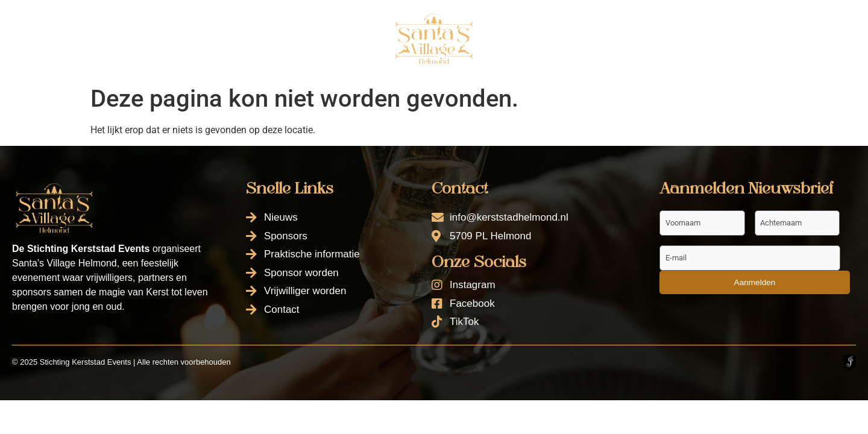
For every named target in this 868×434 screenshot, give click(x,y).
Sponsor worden (546, 21)
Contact (530, 49)
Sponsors (155, 37)
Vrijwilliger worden (664, 21)
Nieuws (80, 37)
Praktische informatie (268, 37)
